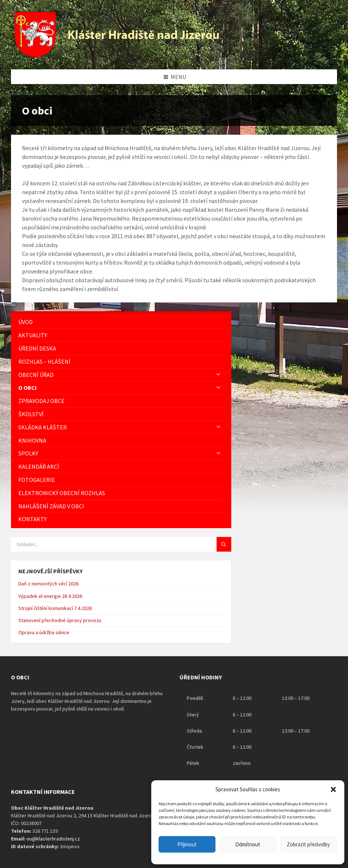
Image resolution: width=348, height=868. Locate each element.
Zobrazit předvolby (308, 844)
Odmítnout (248, 844)
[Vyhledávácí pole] (103, 544)
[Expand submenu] (218, 375)
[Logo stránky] (118, 55)
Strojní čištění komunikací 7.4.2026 (55, 608)
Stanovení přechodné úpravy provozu (60, 620)
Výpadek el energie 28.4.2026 (50, 596)
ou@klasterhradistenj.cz (53, 839)
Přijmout (187, 844)
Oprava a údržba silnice (44, 632)
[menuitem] (121, 322)
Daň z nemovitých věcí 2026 (48, 584)
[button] (333, 789)
